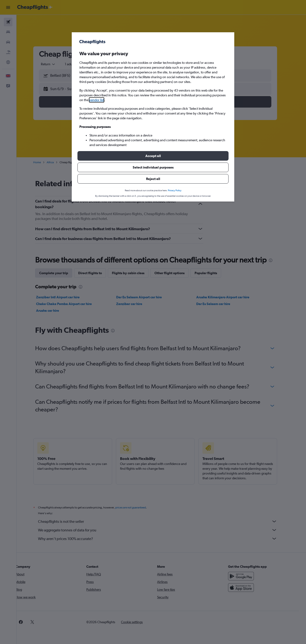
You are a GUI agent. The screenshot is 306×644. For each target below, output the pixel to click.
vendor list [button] (97, 100)
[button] (153, 156)
